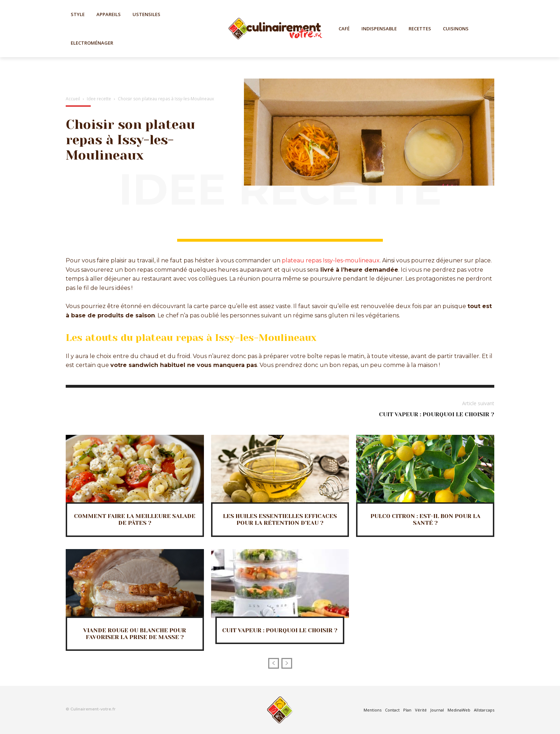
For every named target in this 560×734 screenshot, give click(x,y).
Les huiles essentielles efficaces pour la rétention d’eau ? (280, 519)
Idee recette (99, 99)
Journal (437, 710)
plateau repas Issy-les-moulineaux (331, 260)
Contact (392, 710)
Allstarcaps (484, 710)
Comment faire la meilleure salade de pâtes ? (135, 519)
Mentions (372, 710)
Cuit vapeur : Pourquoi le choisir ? (437, 414)
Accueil (73, 99)
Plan (407, 710)
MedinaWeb (459, 710)
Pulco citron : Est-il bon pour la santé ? (425, 519)
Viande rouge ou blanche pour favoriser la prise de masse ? (135, 634)
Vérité (421, 710)
